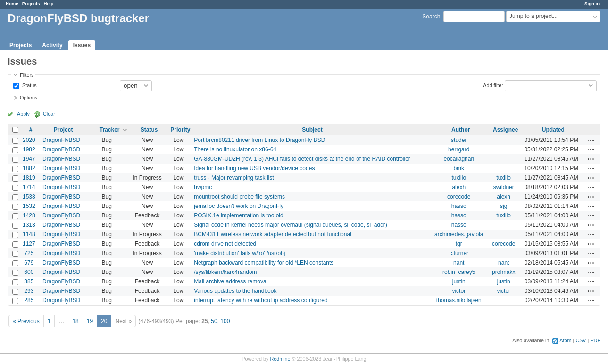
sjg (504, 206)
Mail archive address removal (231, 281)
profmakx (504, 272)
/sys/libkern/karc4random (225, 272)
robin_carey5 (459, 272)
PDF (595, 340)
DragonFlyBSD (61, 140)
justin (459, 281)
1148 (29, 234)
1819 (29, 178)
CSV (581, 340)
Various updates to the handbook (235, 291)
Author (461, 130)
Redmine (280, 359)
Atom (565, 340)
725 (29, 253)
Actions (591, 140)
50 (214, 321)
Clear (49, 114)
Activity (52, 45)
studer (459, 140)
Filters (27, 75)
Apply (23, 114)
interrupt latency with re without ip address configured (261, 300)
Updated (553, 130)
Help (49, 4)
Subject (312, 130)
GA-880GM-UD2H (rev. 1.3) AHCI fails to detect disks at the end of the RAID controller (302, 159)
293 (29, 291)
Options (29, 98)
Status (29, 85)
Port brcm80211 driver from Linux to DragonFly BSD (259, 140)
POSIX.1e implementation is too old (238, 215)
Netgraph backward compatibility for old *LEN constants (264, 263)
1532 (29, 206)
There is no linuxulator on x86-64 (235, 149)
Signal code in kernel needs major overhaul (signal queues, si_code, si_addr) (291, 225)
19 (90, 321)
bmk (459, 168)
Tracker (110, 130)
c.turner (459, 253)
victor (459, 291)
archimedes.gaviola (459, 234)
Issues (82, 45)
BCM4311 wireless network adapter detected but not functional (273, 234)
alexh (459, 187)
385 (29, 281)
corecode (459, 197)
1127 (29, 244)
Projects (31, 4)
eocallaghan (459, 159)
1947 (29, 159)
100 (225, 321)
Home (12, 4)
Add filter (493, 85)
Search (431, 17)
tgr (459, 244)
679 (29, 263)
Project (63, 130)
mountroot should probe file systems (239, 197)
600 (29, 272)
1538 (29, 197)
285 (29, 300)
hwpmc (203, 187)
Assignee (505, 130)
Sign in (592, 4)
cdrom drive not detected (225, 244)
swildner (504, 187)
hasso (459, 206)
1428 (29, 215)
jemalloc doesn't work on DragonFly (239, 206)
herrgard (459, 149)
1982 (29, 149)
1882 (29, 168)
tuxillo (459, 178)
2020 (29, 140)
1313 (29, 225)
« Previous (26, 321)
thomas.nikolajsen (459, 300)
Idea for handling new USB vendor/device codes (254, 168)
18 (75, 321)
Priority (180, 130)
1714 (29, 187)
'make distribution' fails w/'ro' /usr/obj (239, 253)
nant (459, 263)
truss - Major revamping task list (234, 178)
